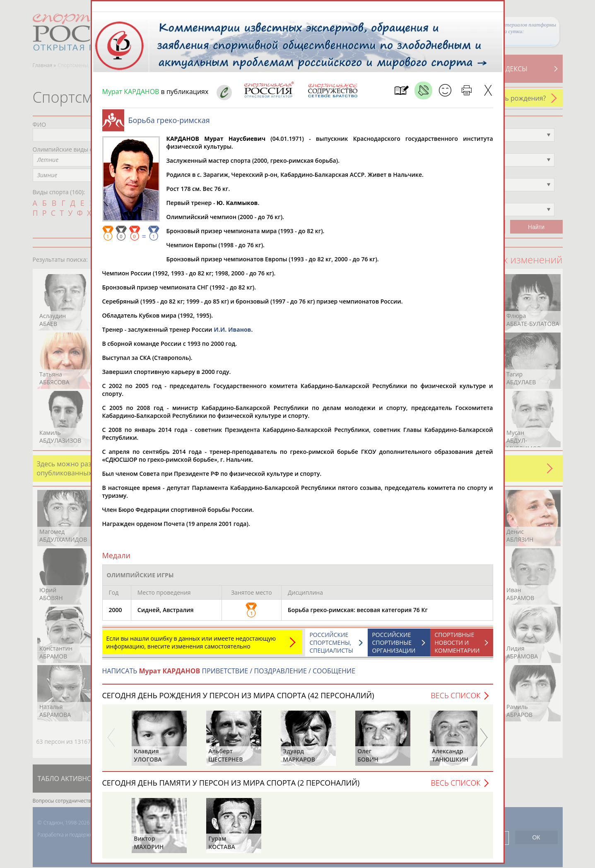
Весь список (455, 699)
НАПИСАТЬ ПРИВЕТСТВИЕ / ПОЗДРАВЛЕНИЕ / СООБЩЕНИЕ (229, 675)
